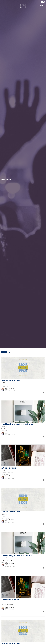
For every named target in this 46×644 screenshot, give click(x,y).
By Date (4, 352)
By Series (11, 352)
